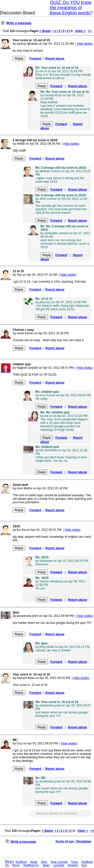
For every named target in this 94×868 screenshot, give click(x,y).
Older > (80, 31)
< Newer (45, 31)
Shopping (73, 865)
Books (75, 862)
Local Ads (58, 865)
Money (16, 865)
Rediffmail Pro (31, 865)
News (9, 861)
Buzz (84, 865)
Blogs (44, 862)
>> (90, 31)
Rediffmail (21, 862)
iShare (46, 865)
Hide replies (85, 44)
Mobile (34, 862)
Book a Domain (59, 862)
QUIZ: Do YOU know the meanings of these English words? (71, 8)
